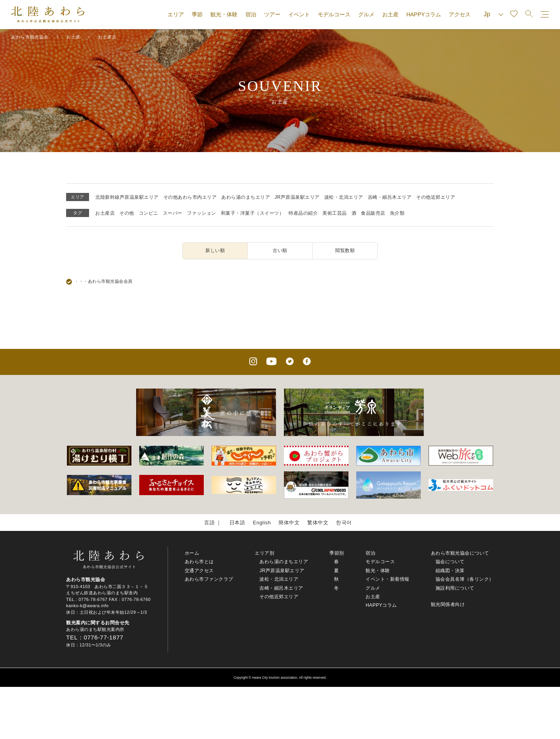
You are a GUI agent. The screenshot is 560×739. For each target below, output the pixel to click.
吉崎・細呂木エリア (390, 197)
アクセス (460, 14)
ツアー (272, 14)
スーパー (173, 213)
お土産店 (105, 213)
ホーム (192, 553)
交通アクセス (199, 571)
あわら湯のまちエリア (246, 197)
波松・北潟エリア (344, 197)
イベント (299, 14)
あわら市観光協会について (460, 553)
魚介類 (397, 213)
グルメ (366, 14)
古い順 (280, 250)
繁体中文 (318, 523)
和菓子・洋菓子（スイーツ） (253, 213)
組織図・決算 (450, 571)
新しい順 (215, 250)
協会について (450, 562)
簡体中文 (289, 523)
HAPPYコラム (424, 14)
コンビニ (149, 213)
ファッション (202, 213)
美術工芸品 (335, 213)
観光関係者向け (448, 604)
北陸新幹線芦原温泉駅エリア (127, 197)
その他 (127, 213)
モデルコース (334, 14)
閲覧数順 (345, 250)
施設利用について (455, 588)
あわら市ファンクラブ (209, 579)
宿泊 (251, 14)
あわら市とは (199, 562)
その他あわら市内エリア (190, 197)
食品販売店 (373, 213)
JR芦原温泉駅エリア (297, 197)
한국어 (344, 523)
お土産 (390, 14)
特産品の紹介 (303, 213)
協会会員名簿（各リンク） (465, 579)
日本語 (237, 523)
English (262, 523)
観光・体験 (224, 14)
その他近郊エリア (436, 197)
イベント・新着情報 (388, 579)
